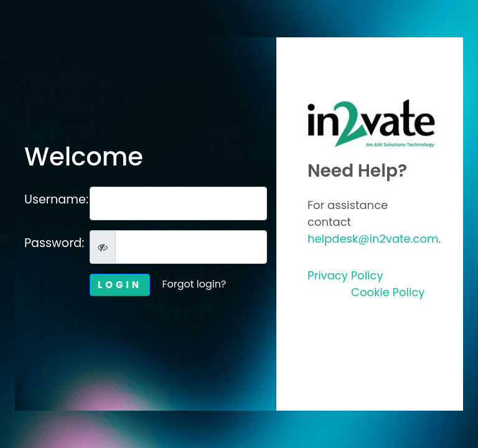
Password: (52, 243)
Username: (52, 199)
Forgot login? (194, 284)
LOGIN (120, 285)
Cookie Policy (388, 292)
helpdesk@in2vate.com (373, 239)
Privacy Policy (345, 275)
